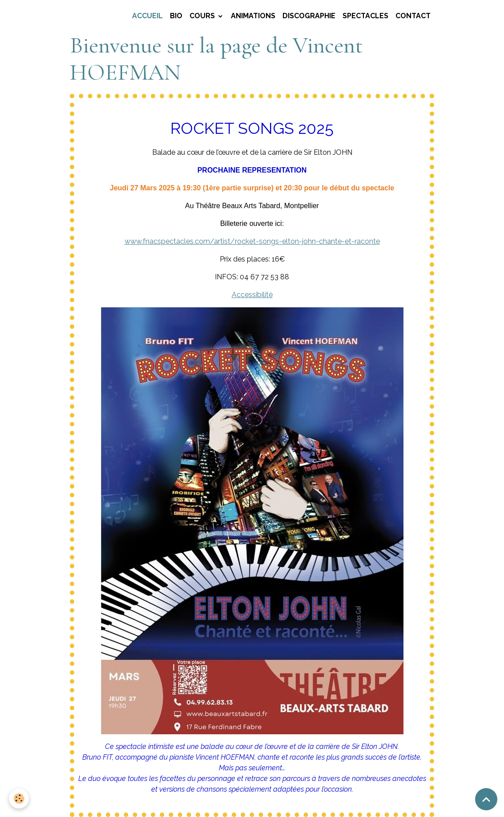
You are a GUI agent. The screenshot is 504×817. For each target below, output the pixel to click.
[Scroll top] (486, 799)
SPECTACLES (365, 16)
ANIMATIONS (253, 16)
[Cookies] (19, 799)
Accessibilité (252, 295)
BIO (176, 16)
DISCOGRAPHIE (309, 16)
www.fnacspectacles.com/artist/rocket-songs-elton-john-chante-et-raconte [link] (252, 241)
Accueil (147, 16)
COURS (203, 16)
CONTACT (413, 16)
